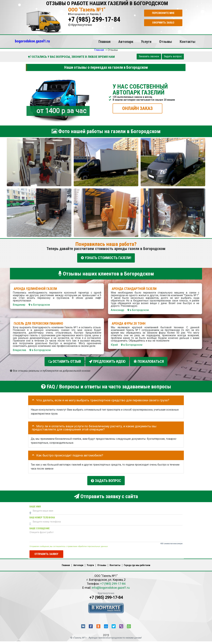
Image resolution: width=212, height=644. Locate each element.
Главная (105, 42)
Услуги (146, 42)
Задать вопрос (173, 56)
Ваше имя (35, 507)
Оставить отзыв (65, 361)
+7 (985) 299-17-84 (94, 19)
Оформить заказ (163, 23)
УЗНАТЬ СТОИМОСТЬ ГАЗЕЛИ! (106, 258)
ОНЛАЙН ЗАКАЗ (137, 108)
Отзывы (166, 42)
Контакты (187, 42)
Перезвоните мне (163, 13)
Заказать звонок (149, 56)
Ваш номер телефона (42, 518)
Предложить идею (107, 361)
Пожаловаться (149, 361)
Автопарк (126, 42)
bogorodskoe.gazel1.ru (32, 41)
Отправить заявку (46, 554)
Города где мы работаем (137, 565)
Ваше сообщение (40, 529)
